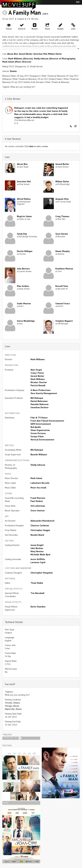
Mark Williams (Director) (20, 59)
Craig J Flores (37, 373)
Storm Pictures (38, 433)
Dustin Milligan (25, 251)
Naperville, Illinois (13, 709)
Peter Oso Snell (38, 488)
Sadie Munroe (24, 303)
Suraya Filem (37, 436)
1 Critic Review (13, 99)
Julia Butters (23, 269)
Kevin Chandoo (38, 607)
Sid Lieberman (38, 506)
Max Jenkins (23, 286)
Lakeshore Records (40, 483)
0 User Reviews (13, 139)
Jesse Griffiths (38, 559)
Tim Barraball (37, 593)
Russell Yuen (62, 286)
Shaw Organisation (40, 430)
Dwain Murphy (63, 251)
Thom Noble (37, 583)
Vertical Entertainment (42, 440)
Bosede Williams (39, 454)
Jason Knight (37, 545)
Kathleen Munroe (64, 269)
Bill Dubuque (37, 398)
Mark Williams (38, 359)
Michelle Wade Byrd (40, 554)
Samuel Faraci (63, 303)
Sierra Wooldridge (26, 321)
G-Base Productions (41, 390)
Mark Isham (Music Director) (17, 62)
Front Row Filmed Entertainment (47, 421)
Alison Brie (13, 54)
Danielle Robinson (40, 404)
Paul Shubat (37, 501)
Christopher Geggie (40, 530)
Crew (8, 346)
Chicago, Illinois (12, 706)
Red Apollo (36, 427)
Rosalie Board (37, 535)
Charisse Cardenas (40, 525)
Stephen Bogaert (64, 321)
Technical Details (14, 622)
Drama (13, 71)
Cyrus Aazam (62, 234)
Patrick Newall (38, 385)
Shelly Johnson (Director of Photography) (55, 59)
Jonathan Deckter (40, 407)
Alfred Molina (24, 199)
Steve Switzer (38, 511)
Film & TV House (39, 418)
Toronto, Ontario (12, 703)
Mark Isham (36, 478)
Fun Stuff (10, 684)
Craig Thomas (62, 216)
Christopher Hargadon (42, 573)
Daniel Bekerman (39, 401)
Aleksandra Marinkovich (42, 521)
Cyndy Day (22, 234)
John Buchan (37, 548)
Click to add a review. (36, 146)
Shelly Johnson (38, 465)
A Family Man (25, 12)
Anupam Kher (62, 199)
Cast (7, 157)
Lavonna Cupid (38, 562)
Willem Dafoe (55, 54)
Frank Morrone (38, 498)
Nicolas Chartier (39, 382)
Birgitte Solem (24, 216)
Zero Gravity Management (44, 393)
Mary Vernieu (37, 551)
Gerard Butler (26, 54)
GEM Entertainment (41, 424)
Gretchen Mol (40, 54)
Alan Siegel (36, 370)
